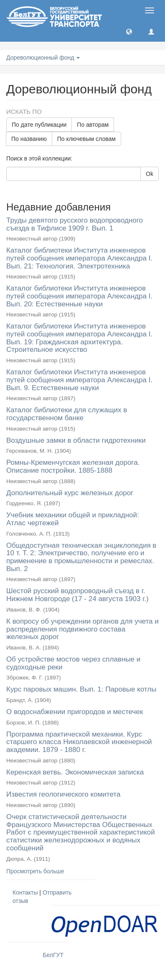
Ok (150, 174)
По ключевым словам (86, 139)
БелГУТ (53, 955)
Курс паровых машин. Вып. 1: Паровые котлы (81, 689)
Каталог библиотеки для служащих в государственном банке (67, 414)
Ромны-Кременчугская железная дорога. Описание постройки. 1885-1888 (73, 466)
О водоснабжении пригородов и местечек (75, 712)
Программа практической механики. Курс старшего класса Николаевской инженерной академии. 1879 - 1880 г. (79, 742)
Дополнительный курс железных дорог (70, 493)
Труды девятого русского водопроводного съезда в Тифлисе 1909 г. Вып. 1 (75, 224)
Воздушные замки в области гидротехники (76, 440)
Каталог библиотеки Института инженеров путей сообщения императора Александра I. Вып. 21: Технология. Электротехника (79, 258)
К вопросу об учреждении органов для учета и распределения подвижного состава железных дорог (82, 629)
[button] (129, 31)
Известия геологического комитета (63, 794)
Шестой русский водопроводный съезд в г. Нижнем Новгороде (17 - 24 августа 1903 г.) (77, 595)
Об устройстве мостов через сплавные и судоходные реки (73, 663)
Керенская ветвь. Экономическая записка (75, 772)
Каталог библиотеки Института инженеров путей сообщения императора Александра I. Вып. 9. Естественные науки (79, 380)
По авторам (93, 125)
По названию (29, 139)
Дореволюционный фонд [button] (43, 58)
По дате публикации (39, 125)
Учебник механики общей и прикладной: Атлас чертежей (73, 519)
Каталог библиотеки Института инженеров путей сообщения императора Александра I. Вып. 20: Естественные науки (79, 296)
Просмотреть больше (35, 871)
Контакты (25, 892)
